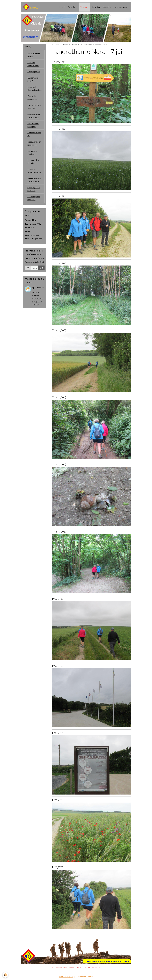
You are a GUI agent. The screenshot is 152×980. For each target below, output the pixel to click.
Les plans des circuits (33, 161)
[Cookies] (5, 975)
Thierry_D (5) (59, 330)
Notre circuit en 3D (34, 134)
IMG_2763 (58, 666)
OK (41, 268)
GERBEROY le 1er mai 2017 (34, 116)
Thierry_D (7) (59, 464)
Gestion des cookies (85, 976)
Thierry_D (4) (59, 263)
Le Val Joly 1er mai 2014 (34, 198)
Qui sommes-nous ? (33, 79)
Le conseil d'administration (34, 88)
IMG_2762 (58, 599)
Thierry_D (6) (59, 397)
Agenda (71, 7)
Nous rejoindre (34, 72)
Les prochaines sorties (34, 55)
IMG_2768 (58, 867)
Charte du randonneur (32, 97)
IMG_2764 (58, 733)
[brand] (31, 7)
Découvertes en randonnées (34, 143)
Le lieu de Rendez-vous (33, 64)
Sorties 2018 (76, 45)
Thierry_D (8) (59, 532)
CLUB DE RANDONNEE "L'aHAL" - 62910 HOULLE (76, 967)
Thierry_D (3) (59, 196)
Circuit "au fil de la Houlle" (34, 107)
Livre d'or (96, 7)
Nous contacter (120, 7)
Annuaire (107, 7)
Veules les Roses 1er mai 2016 (34, 180)
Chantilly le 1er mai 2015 (34, 189)
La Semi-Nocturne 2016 (34, 171)
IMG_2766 (58, 800)
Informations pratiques (33, 125)
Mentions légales (66, 976)
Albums (84, 7)
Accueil (62, 7)
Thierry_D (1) (59, 62)
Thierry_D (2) (59, 129)
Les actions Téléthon (32, 152)
